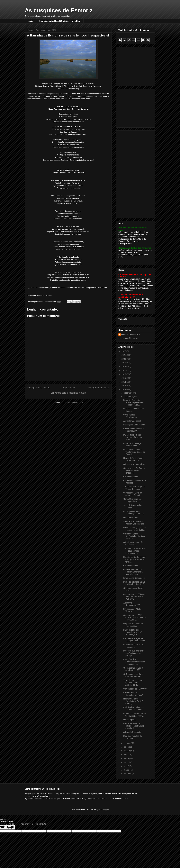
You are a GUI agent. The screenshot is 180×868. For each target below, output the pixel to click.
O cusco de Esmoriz (131, 335)
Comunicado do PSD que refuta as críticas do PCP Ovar (134, 597)
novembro (128, 397)
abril (126, 766)
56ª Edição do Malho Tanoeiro (132, 506)
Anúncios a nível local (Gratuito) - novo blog (60, 21)
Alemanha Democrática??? (132, 604)
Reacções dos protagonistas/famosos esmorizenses (134, 662)
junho (126, 758)
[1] (78, 203)
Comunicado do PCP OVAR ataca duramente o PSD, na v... (135, 618)
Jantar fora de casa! (132, 421)
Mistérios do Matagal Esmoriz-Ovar (132, 445)
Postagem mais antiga (99, 388)
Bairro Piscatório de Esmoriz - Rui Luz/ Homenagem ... (132, 632)
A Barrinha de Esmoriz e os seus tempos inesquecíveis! (134, 551)
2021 (124, 355)
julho (126, 755)
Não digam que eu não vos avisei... (133, 544)
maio (126, 762)
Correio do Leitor (131, 477)
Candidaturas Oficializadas (130, 416)
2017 (124, 370)
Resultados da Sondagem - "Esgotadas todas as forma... (135, 559)
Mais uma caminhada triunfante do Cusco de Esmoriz (134, 452)
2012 (124, 390)
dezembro (128, 393)
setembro (128, 747)
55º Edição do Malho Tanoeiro (132, 610)
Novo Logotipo (130, 720)
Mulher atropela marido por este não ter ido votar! (133, 437)
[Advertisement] (136, 66)
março (127, 770)
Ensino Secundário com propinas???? (134, 430)
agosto (127, 751)
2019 (124, 363)
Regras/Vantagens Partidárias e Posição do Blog (134, 701)
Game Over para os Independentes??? (133, 500)
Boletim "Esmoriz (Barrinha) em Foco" (133, 694)
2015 (124, 378)
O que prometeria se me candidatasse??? (134, 669)
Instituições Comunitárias (134, 425)
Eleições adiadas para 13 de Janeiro (134, 646)
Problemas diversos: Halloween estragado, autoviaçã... (134, 726)
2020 (124, 359)
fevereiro (128, 774)
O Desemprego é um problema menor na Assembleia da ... (133, 572)
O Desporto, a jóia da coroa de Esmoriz (133, 494)
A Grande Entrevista (132, 732)
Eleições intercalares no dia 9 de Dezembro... (134, 709)
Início (30, 21)
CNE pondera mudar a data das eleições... (133, 675)
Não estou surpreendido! (134, 464)
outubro (127, 743)
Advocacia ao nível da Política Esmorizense (134, 523)
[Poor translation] (10, 827)
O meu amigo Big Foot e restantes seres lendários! (134, 470)
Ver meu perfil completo (129, 338)
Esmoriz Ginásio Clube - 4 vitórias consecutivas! (135, 715)
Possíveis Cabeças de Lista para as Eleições (134, 640)
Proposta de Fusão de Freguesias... (133, 625)
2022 (124, 351)
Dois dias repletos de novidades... (133, 737)
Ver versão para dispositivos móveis (68, 393)
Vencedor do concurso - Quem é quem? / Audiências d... (134, 683)
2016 (124, 374)
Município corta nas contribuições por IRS (134, 513)
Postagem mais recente (39, 388)
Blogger (106, 809)
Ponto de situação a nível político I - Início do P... (134, 583)
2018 (124, 367)
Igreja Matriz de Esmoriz (134, 578)
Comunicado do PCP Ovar (135, 689)
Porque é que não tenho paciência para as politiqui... (134, 653)
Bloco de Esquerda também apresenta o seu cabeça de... (133, 402)
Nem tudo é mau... (131, 518)
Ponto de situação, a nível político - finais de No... (135, 529)
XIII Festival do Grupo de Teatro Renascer (134, 488)
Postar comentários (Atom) (72, 402)
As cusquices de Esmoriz (59, 10)
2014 (124, 382)
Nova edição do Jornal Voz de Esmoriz (133, 459)
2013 (124, 386)
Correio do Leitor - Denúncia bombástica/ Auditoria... (134, 536)
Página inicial (69, 388)
